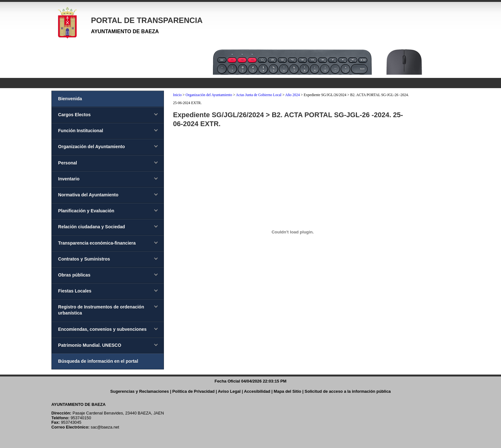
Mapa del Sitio (288, 391)
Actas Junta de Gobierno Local (259, 95)
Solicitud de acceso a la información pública (348, 391)
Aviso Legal (229, 391)
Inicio (177, 95)
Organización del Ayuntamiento (209, 95)
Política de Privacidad (193, 391)
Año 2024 (292, 95)
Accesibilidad (257, 391)
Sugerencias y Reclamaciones (140, 391)
